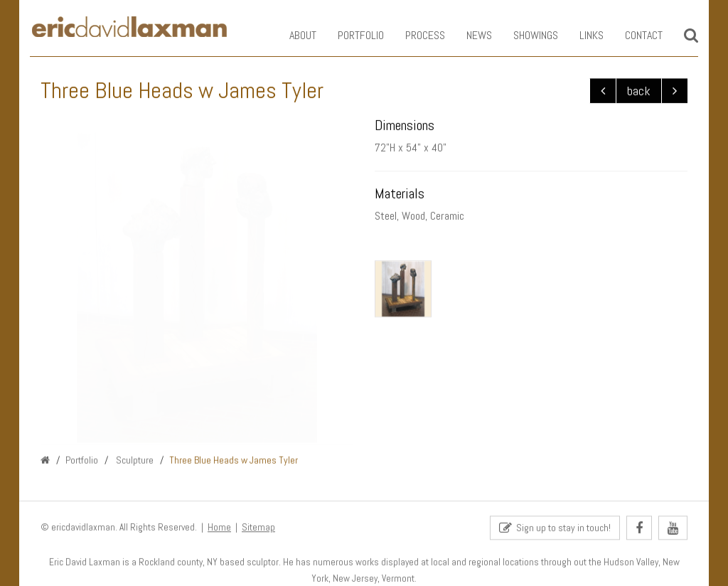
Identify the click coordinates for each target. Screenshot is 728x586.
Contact (633, 35)
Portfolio (350, 35)
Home (219, 528)
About (292, 35)
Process (414, 35)
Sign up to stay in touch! (555, 529)
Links (581, 35)
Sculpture (134, 460)
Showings (525, 35)
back (639, 91)
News (469, 35)
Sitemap (258, 528)
